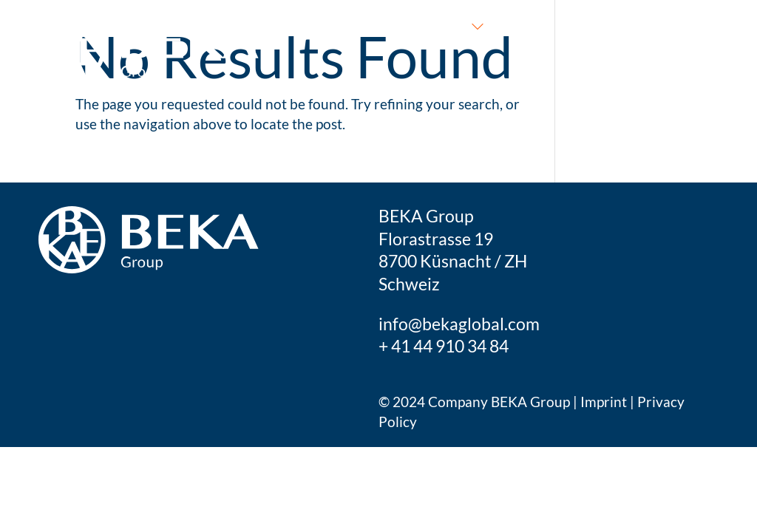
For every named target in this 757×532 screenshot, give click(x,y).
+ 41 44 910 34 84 (444, 346)
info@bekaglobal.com (459, 324)
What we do (427, 25)
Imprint (605, 402)
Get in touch (673, 25)
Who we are (560, 25)
